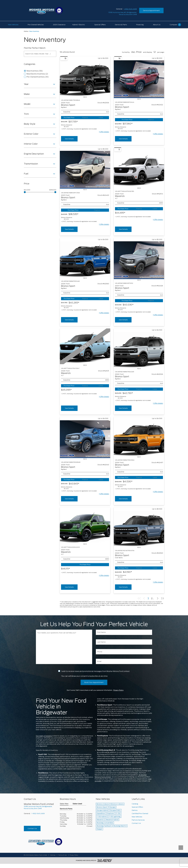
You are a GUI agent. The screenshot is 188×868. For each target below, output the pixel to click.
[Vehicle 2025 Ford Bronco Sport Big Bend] (139, 79)
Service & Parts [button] (66, 809)
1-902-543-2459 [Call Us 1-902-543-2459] (130, 9)
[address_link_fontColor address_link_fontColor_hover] (123, 13)
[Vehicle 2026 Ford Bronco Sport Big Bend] (85, 78)
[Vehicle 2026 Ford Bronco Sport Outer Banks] (139, 529)
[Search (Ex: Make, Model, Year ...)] (40, 54)
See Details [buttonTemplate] (69, 139)
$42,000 (27, 190)
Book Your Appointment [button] (94, 682)
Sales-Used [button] (77, 804)
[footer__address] (40, 807)
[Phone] (124, 652)
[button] (104, 132)
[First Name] (124, 632)
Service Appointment (151, 10)
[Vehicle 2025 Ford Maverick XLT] (85, 525)
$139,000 (53, 190)
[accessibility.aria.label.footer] (105, 861)
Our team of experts (44, 736)
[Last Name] (124, 642)
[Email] (124, 661)
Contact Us (32, 829)
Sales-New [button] (64, 804)
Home (26, 31)
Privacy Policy (118, 690)
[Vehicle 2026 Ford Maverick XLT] (139, 169)
